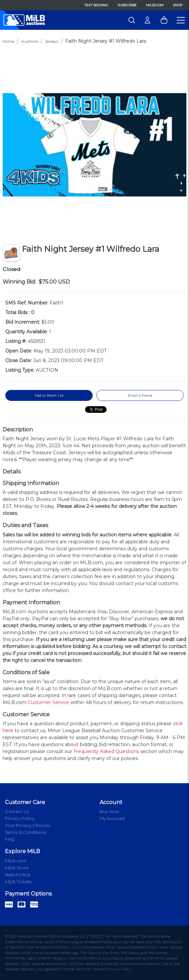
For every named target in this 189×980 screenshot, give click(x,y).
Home (8, 41)
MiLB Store (17, 868)
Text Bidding (96, 5)
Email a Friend (140, 395)
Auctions (30, 41)
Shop (178, 5)
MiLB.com (155, 5)
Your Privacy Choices (27, 825)
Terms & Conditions (25, 832)
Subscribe (127, 5)
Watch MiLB (18, 875)
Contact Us (17, 811)
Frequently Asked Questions (106, 751)
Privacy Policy (20, 818)
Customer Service (48, 702)
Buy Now (109, 811)
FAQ (10, 839)
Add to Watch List (49, 395)
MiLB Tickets (18, 882)
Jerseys (52, 41)
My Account (112, 818)
